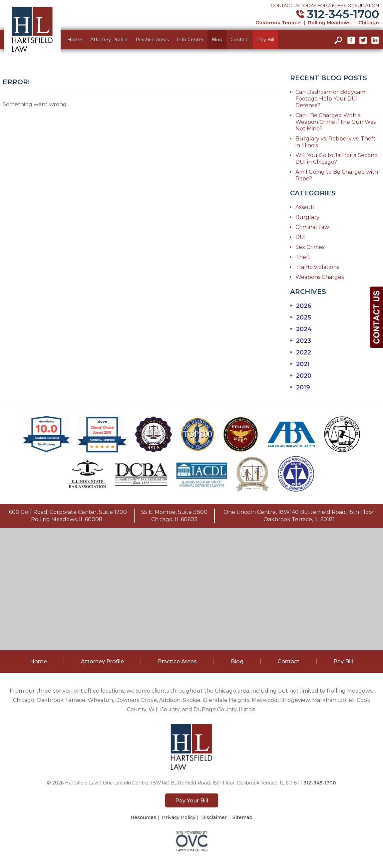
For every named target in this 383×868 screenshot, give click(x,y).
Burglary (307, 217)
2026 (301, 306)
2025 (301, 318)
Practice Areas (152, 40)
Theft (303, 257)
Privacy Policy (179, 817)
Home (75, 40)
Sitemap (242, 817)
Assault (305, 207)
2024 (301, 329)
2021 (300, 364)
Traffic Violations (317, 267)
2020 (301, 376)
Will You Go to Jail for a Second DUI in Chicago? (337, 159)
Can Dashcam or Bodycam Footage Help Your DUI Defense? (330, 99)
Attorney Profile (109, 40)
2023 (301, 341)
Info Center (190, 40)
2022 (301, 352)
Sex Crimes (310, 247)
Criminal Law (312, 227)
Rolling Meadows (329, 23)
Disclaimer (214, 817)
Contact (240, 40)
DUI (301, 237)
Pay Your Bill (192, 801)
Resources (143, 817)
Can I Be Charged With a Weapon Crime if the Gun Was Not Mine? (336, 122)
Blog (217, 40)
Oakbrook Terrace (278, 23)
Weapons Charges (320, 277)
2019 (300, 387)
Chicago (369, 23)
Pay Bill (266, 40)
